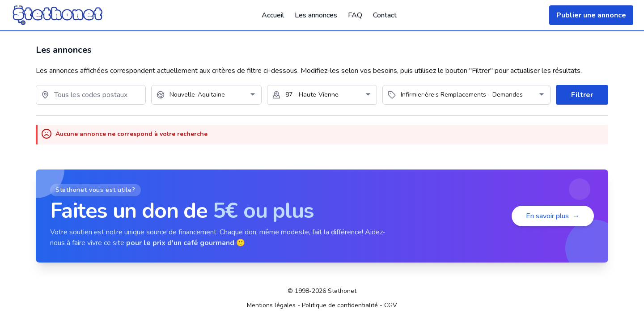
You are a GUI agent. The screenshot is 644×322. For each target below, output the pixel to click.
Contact (385, 15)
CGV (391, 305)
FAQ (355, 15)
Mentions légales (271, 305)
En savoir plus (553, 216)
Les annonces (316, 15)
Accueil (273, 15)
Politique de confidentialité (340, 305)
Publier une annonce (591, 15)
